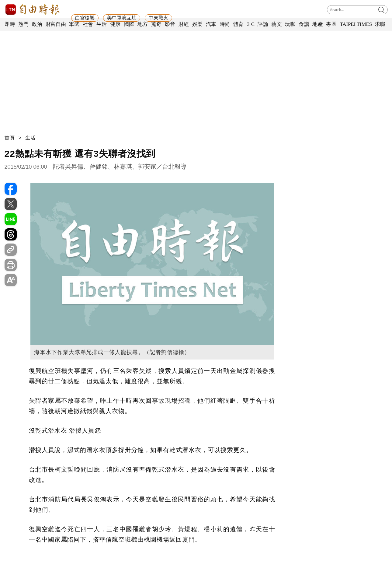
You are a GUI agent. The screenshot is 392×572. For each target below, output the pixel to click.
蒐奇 (156, 24)
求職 (380, 24)
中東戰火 (158, 18)
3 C (251, 24)
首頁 (10, 138)
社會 (88, 24)
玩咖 (290, 24)
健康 (115, 24)
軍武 (74, 24)
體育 (239, 24)
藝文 (277, 24)
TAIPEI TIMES (356, 24)
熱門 (24, 24)
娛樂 (198, 24)
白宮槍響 (85, 18)
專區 (331, 24)
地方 (143, 24)
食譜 (304, 24)
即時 (10, 24)
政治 (37, 24)
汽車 (211, 24)
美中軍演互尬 (122, 18)
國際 (129, 24)
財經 (184, 24)
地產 (318, 24)
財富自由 (56, 24)
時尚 (225, 24)
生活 (102, 24)
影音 (170, 24)
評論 (263, 24)
